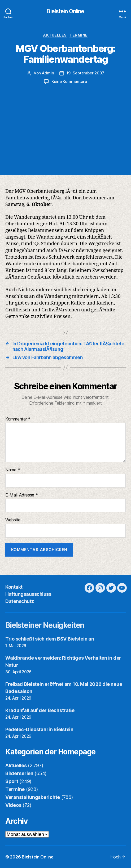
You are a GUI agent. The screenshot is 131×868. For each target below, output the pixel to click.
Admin (48, 73)
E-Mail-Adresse (22, 495)
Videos (13, 805)
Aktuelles (55, 35)
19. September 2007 (85, 73)
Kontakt (14, 587)
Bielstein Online (65, 11)
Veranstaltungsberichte (33, 797)
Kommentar (18, 419)
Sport (12, 781)
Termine (79, 35)
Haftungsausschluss (28, 594)
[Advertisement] (65, 124)
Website (13, 520)
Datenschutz (20, 601)
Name (13, 470)
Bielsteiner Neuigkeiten (45, 625)
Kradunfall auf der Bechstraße (40, 710)
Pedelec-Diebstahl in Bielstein (39, 729)
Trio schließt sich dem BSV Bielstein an (50, 639)
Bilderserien (19, 773)
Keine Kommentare (69, 81)
